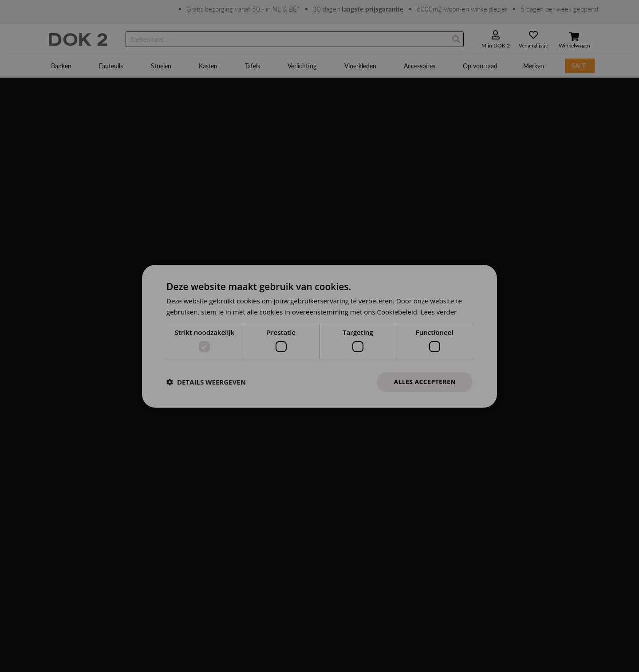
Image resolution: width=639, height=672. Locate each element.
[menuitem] (62, 66)
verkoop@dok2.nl (343, 152)
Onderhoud (335, 513)
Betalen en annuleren (348, 456)
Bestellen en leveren (347, 444)
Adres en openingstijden (217, 467)
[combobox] (295, 39)
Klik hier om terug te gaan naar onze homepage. (114, 139)
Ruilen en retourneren (349, 467)
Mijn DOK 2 (496, 45)
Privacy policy (376, 641)
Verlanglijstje (533, 45)
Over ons (197, 456)
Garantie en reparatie (348, 479)
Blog (190, 502)
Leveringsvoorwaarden (350, 502)
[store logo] (78, 39)
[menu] (319, 66)
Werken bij (199, 479)
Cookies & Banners (326, 641)
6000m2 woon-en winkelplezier (462, 9)
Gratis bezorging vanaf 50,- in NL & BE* (243, 9)
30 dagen (358, 9)
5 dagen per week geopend (559, 9)
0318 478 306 (68, 479)
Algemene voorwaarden (263, 641)
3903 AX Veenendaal (77, 467)
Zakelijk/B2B (201, 513)
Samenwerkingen (207, 490)
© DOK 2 (413, 641)
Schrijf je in (483, 477)
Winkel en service (343, 490)
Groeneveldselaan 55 (77, 456)
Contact (195, 444)
